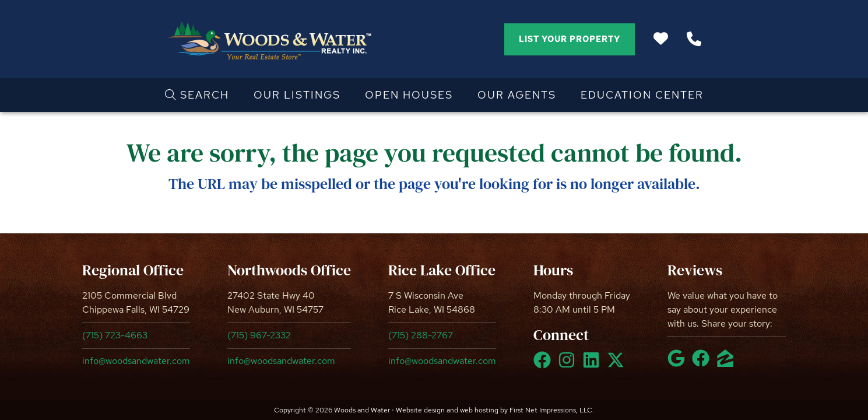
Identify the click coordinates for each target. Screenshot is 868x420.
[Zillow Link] (728, 363)
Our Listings (297, 95)
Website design (420, 410)
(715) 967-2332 (259, 335)
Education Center (642, 95)
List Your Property (570, 39)
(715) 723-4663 (115, 335)
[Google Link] (679, 363)
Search (197, 95)
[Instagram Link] (569, 365)
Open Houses (409, 95)
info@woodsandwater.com (136, 361)
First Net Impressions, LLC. (552, 410)
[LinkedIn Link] (593, 365)
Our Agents (517, 95)
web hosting (479, 410)
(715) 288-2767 (421, 335)
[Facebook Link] (544, 365)
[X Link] (618, 365)
